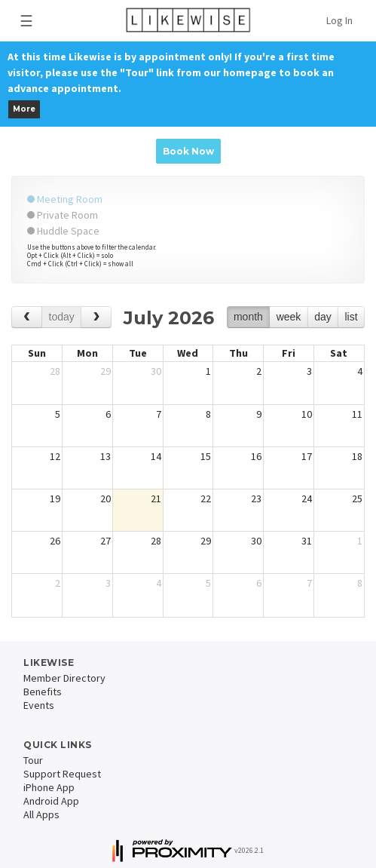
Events (39, 705)
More (24, 109)
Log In (339, 20)
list (351, 317)
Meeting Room (65, 199)
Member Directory (64, 678)
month (248, 317)
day (323, 317)
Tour (33, 760)
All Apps (41, 814)
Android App (51, 801)
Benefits (43, 692)
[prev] (27, 317)
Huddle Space (63, 231)
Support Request (62, 774)
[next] (96, 317)
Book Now (188, 151)
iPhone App (49, 787)
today (62, 317)
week (289, 317)
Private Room (63, 215)
